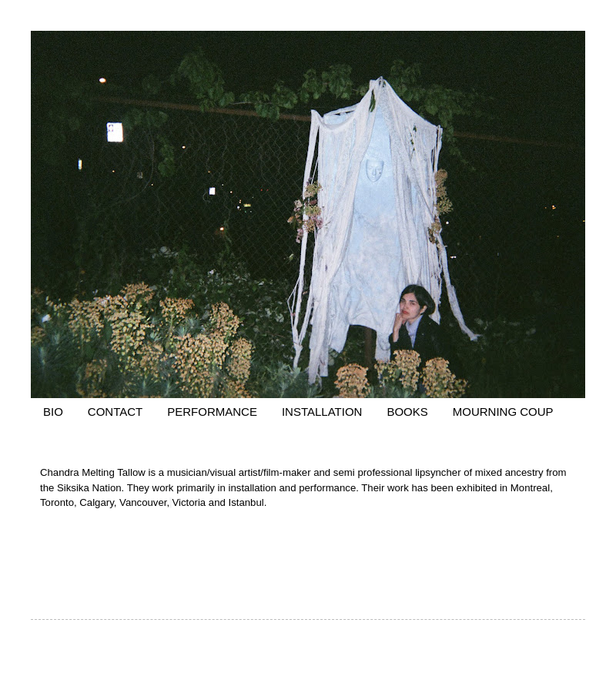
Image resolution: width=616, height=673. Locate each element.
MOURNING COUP (503, 412)
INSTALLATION (322, 412)
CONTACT (115, 412)
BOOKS (407, 412)
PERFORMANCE (212, 412)
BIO (53, 412)
